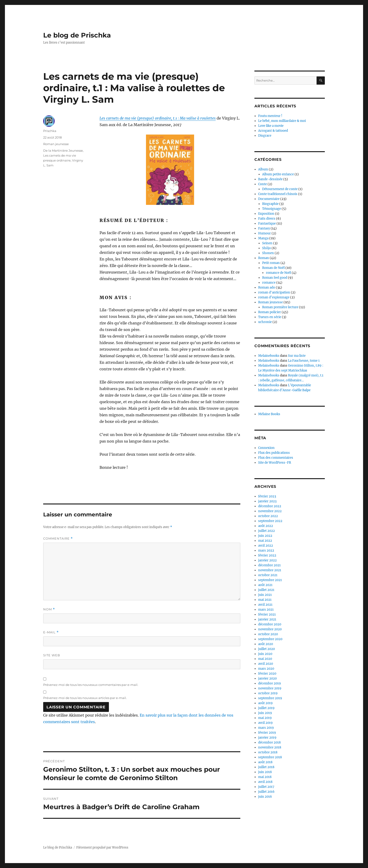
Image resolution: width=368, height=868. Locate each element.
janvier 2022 (267, 560)
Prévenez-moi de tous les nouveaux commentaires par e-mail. (91, 685)
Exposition (266, 214)
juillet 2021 (266, 590)
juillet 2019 (266, 708)
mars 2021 (266, 610)
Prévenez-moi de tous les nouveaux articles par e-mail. (85, 698)
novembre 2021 (270, 570)
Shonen (268, 253)
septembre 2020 (270, 639)
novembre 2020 (270, 629)
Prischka (50, 131)
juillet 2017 (266, 787)
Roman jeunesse (56, 144)
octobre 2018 (268, 752)
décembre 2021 (269, 565)
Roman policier (270, 312)
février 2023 (267, 496)
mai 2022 (265, 541)
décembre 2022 (270, 506)
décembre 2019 (270, 683)
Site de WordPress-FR (275, 463)
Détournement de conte (280, 189)
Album (263, 169)
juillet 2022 (266, 531)
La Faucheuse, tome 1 (304, 361)
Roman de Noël (273, 268)
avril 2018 (265, 782)
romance (269, 283)
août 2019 (265, 703)
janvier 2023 (267, 501)
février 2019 (267, 733)
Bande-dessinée (270, 179)
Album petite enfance (278, 174)
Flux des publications (274, 453)
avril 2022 (266, 546)
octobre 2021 (268, 575)
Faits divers (267, 219)
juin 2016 (265, 797)
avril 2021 (265, 605)
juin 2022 (265, 536)
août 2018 (265, 762)
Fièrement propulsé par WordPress (102, 847)
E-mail (51, 632)
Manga (263, 238)
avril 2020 (266, 664)
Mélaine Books (269, 414)
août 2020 (266, 644)
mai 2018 (265, 777)
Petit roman (271, 263)
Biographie (270, 204)
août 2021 (265, 585)
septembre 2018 (270, 757)
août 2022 (266, 526)
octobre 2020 (268, 634)
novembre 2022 (270, 511)
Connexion (266, 448)
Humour (264, 233)
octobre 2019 (268, 693)
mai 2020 (265, 659)
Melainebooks (269, 356)
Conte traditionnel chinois (278, 194)
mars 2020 (266, 669)
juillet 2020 (266, 649)
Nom (49, 609)
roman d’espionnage (274, 297)
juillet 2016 (266, 792)
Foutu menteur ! (270, 116)
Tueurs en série (270, 317)
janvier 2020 (267, 678)
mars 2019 (266, 728)
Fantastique (267, 224)
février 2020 (267, 674)
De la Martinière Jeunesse (63, 150)
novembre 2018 (270, 747)
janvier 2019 (267, 738)
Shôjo (266, 248)
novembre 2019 (270, 688)
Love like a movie (271, 126)
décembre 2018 (269, 742)
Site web (52, 655)
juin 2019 (265, 713)
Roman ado (267, 287)
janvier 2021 (267, 619)
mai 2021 (265, 600)
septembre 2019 (270, 698)
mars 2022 (266, 550)
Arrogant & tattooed (273, 131)
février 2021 (267, 614)
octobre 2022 (268, 516)
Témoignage (272, 209)
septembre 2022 (270, 521)
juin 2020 (265, 654)
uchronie (265, 322)
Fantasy (264, 228)
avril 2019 (265, 723)
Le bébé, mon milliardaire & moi (282, 121)
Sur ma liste (297, 356)
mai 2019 (265, 718)
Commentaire (58, 539)
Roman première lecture (280, 307)
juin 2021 (265, 595)
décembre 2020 (270, 624)
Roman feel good (275, 278)
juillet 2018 (266, 767)
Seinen (267, 243)
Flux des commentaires (276, 458)
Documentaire (269, 199)
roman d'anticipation (274, 292)
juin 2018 (265, 772)
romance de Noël (278, 273)
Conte (263, 184)
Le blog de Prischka (77, 35)
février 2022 (267, 555)
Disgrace (265, 136)
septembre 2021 (270, 580)
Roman (264, 258)
